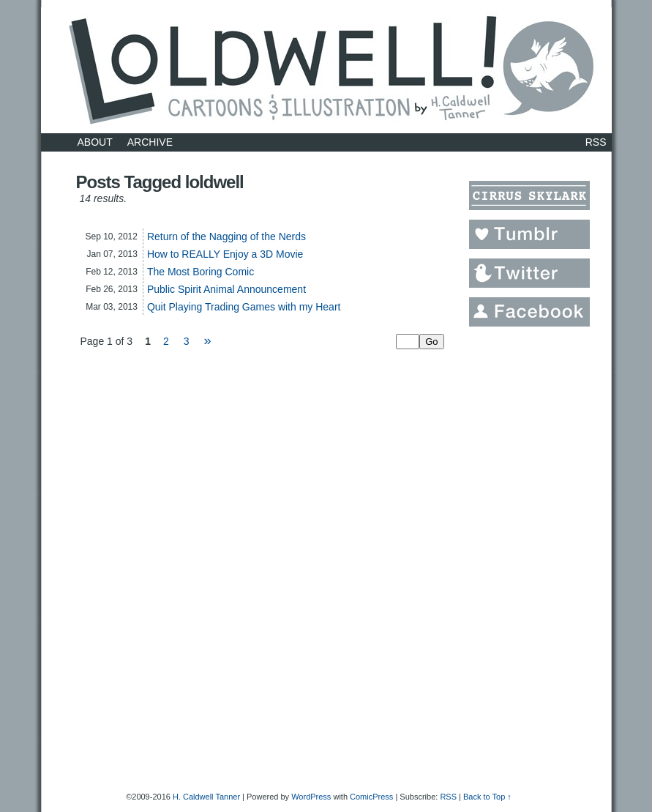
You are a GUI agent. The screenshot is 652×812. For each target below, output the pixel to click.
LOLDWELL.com (326, 70)
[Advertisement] (528, 556)
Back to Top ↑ (487, 797)
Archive (150, 142)
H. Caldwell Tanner (206, 797)
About (95, 142)
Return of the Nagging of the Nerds (226, 236)
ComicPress (371, 797)
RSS (596, 142)
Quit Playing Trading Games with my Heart (244, 307)
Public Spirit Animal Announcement (226, 289)
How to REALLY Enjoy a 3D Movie (225, 254)
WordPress (311, 797)
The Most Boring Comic (201, 272)
